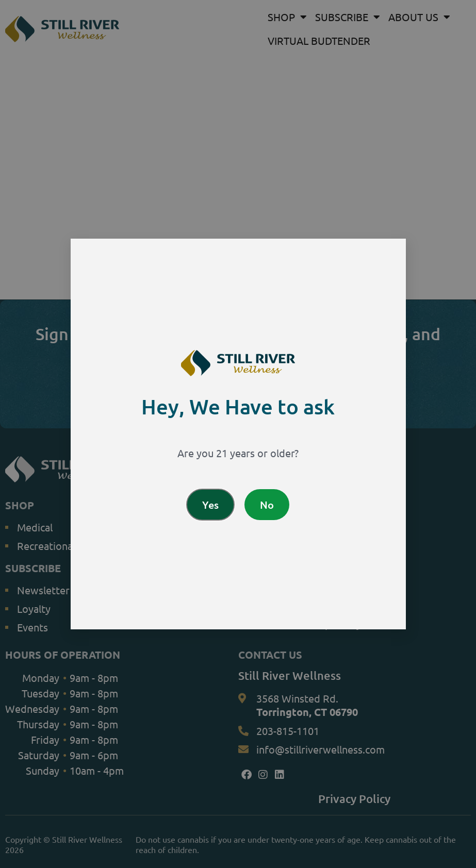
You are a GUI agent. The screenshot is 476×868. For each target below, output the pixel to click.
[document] (238, 434)
